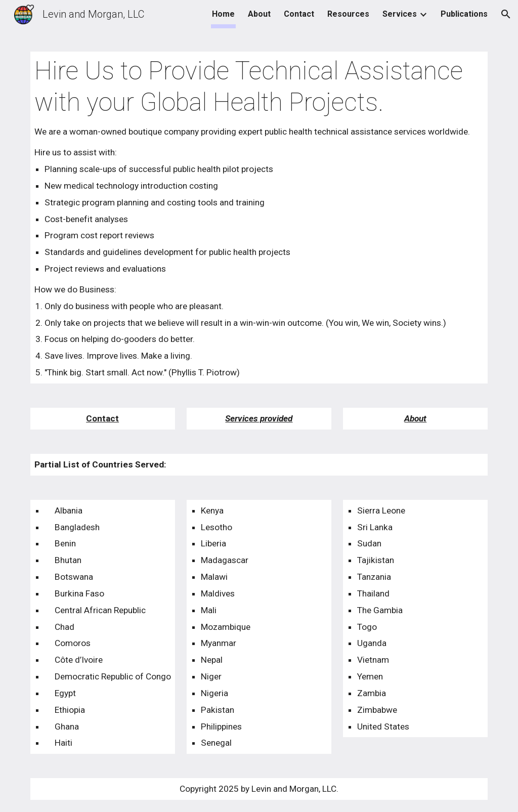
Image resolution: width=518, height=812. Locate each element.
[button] (506, 14)
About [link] (259, 14)
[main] (259, 218)
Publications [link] (464, 14)
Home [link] (223, 14)
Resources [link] (348, 14)
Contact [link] (299, 14)
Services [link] (400, 14)
